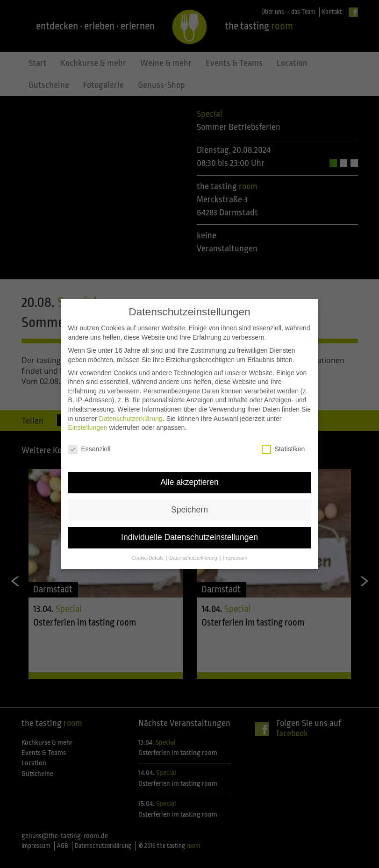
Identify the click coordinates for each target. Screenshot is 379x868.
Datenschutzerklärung (131, 398)
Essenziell (89, 429)
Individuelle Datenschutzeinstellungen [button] (189, 517)
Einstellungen (88, 407)
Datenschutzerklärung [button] (194, 537)
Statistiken (283, 429)
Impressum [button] (235, 537)
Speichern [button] (189, 489)
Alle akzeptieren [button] (189, 462)
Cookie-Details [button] (148, 537)
